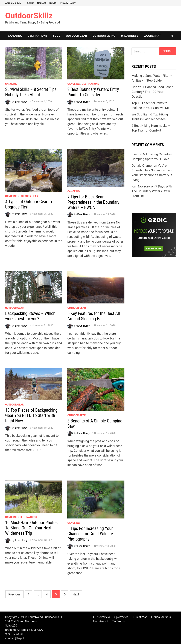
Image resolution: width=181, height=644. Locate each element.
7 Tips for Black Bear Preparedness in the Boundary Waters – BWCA (93, 202)
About (30, 3)
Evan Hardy (21, 102)
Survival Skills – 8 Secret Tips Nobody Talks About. (31, 92)
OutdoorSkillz (29, 16)
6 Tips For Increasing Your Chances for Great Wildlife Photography (90, 534)
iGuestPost (140, 617)
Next (76, 594)
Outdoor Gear (76, 36)
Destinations (38, 36)
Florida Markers (161, 617)
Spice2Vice (121, 617)
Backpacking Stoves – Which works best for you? (30, 316)
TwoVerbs (118, 621)
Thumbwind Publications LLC (46, 617)
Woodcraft (152, 36)
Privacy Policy (68, 3)
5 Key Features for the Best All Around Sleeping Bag (94, 316)
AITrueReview (101, 617)
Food (57, 36)
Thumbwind (100, 621)
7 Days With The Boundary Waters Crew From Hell (152, 191)
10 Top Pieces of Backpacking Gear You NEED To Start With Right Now (31, 415)
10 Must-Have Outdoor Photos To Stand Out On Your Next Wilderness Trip (31, 528)
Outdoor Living (104, 36)
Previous (14, 594)
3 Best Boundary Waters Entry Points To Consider (93, 92)
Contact (41, 3)
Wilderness (130, 36)
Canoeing (15, 36)
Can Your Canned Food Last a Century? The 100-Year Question (152, 92)
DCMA (53, 3)
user (135, 154)
